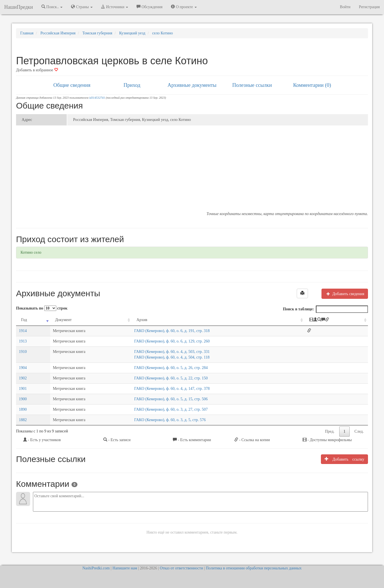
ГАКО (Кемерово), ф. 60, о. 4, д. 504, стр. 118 (172, 357)
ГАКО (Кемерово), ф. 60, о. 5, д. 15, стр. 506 (171, 399)
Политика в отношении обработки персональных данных (254, 568)
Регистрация (369, 7)
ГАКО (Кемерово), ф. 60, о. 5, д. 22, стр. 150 (171, 378)
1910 (23, 352)
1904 (23, 368)
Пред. (330, 431)
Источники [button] (115, 7)
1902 (23, 378)
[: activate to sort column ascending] (336, 320)
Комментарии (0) (312, 85)
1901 (23, 389)
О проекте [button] (184, 7)
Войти (345, 7)
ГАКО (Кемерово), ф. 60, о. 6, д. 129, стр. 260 (172, 341)
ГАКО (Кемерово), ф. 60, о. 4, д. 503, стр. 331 (172, 352)
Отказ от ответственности (181, 568)
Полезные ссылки (252, 85)
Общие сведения (72, 85)
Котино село (31, 252)
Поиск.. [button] (52, 7)
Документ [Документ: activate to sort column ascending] (63, 320)
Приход (132, 85)
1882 (23, 420)
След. (359, 431)
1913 (23, 341)
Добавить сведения (345, 294)
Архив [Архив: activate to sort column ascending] (142, 320)
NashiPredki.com (96, 568)
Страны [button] (82, 7)
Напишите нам (125, 568)
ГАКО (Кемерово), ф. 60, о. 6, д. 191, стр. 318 (172, 331)
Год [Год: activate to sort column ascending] (24, 320)
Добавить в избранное (37, 70)
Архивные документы (192, 85)
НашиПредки (19, 7)
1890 (23, 409)
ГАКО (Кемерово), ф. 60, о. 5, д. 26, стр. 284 (171, 368)
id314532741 (97, 98)
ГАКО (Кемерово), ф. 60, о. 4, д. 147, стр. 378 (172, 389)
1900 (23, 399)
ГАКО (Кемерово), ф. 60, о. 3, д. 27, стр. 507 (171, 409)
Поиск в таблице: (325, 309)
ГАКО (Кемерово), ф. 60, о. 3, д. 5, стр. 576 (170, 420)
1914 (23, 331)
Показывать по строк (42, 308)
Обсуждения (149, 7)
